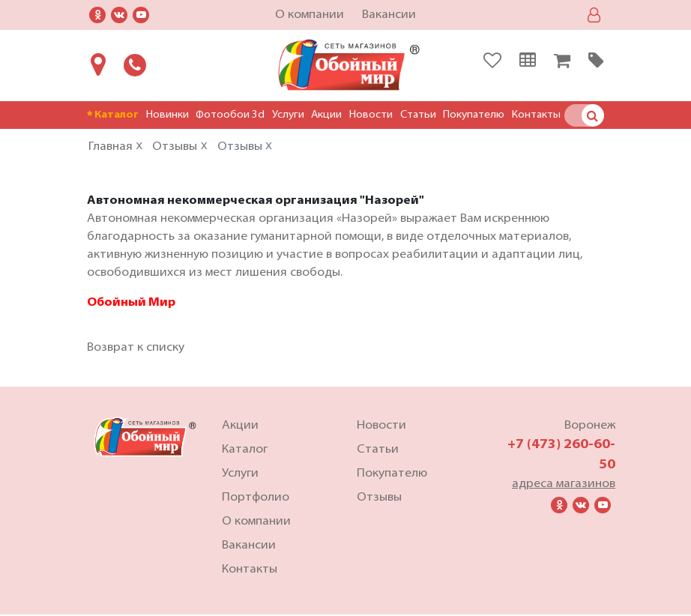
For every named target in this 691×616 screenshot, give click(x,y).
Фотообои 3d (230, 115)
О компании (310, 15)
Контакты (536, 115)
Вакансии (389, 15)
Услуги (288, 115)
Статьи (418, 115)
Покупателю (474, 115)
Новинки (168, 115)
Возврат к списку (136, 349)
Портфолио (256, 499)
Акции (326, 115)
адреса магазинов (564, 486)
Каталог (113, 115)
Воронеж (590, 427)
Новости (371, 115)
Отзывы (379, 499)
